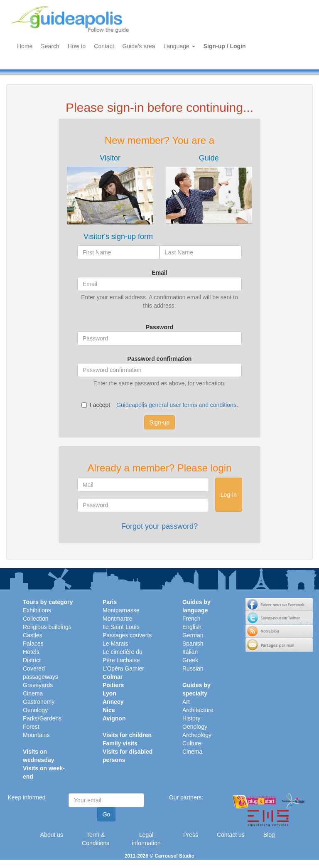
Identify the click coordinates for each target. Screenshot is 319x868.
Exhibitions (37, 610)
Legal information (146, 839)
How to (77, 46)
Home (25, 46)
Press (191, 835)
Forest (31, 727)
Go (107, 814)
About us (52, 835)
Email (159, 273)
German (193, 635)
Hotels (31, 652)
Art (186, 702)
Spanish (193, 644)
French (191, 619)
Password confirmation (160, 359)
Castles (33, 635)
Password (159, 327)
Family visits (120, 743)
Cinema (33, 693)
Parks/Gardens (42, 718)
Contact (104, 46)
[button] (110, 189)
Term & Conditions (96, 839)
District (32, 660)
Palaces (33, 644)
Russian (193, 668)
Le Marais (115, 644)
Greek (190, 660)
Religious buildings (47, 627)
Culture (192, 743)
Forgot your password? (159, 526)
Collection (36, 619)
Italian (190, 652)
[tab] (110, 189)
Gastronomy (39, 702)
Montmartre (118, 619)
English (192, 627)
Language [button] (179, 46)
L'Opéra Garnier (123, 668)
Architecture (198, 710)
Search (50, 46)
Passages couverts (127, 635)
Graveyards (38, 685)
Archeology (197, 735)
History (191, 718)
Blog (269, 835)
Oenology (35, 710)
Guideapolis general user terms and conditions (176, 405)
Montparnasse (121, 610)
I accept (96, 405)
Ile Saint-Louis (121, 627)
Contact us (231, 835)
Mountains (36, 735)
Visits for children (127, 735)
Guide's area (139, 46)
